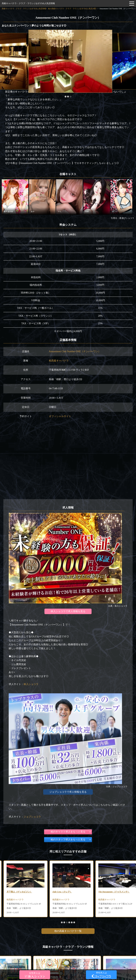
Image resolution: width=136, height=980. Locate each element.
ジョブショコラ (32, 817)
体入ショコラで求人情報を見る (68, 611)
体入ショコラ (31, 684)
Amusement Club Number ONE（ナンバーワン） (75, 351)
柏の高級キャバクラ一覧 (68, 931)
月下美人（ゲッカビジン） (62, 892)
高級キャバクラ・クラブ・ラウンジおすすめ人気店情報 (28, 3)
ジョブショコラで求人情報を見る (68, 792)
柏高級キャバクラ (59, 361)
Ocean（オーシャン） (13, 892)
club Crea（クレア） (105, 892)
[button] (66, 97)
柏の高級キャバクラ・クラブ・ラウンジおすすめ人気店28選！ (73, 9)
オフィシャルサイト (60, 416)
